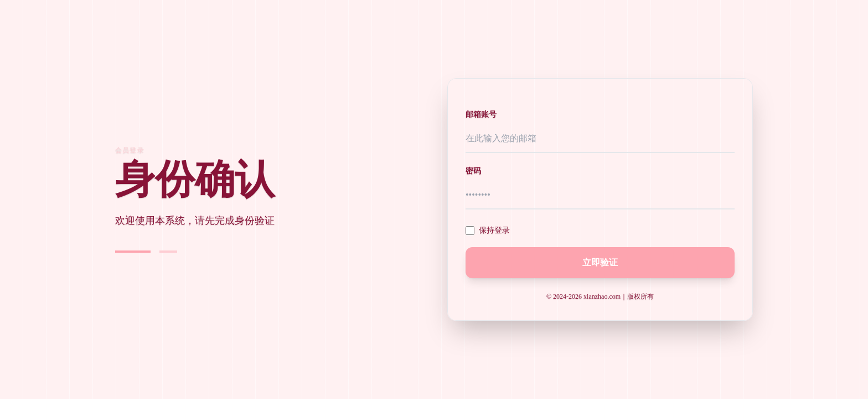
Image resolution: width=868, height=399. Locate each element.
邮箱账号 (481, 114)
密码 (473, 171)
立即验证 (600, 262)
